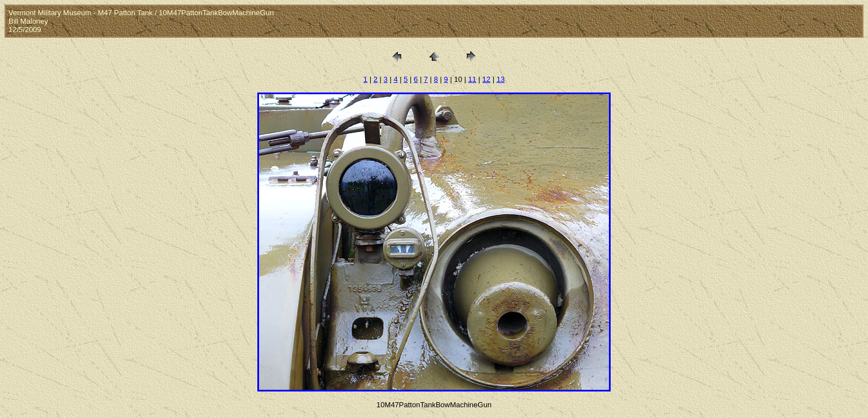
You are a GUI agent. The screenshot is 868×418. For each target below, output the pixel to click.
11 (472, 79)
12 (486, 79)
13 (501, 79)
